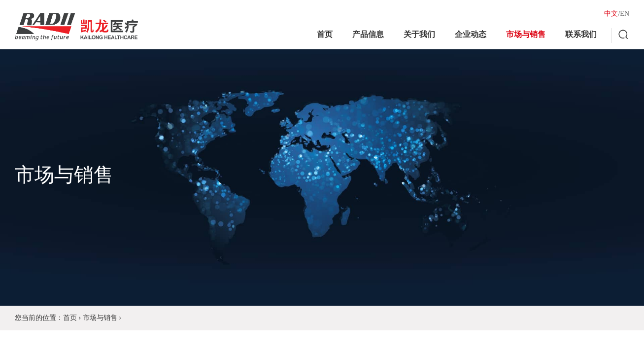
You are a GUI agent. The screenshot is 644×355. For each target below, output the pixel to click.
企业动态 (471, 34)
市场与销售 (526, 34)
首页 (325, 34)
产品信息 (368, 34)
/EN (624, 14)
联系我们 (581, 34)
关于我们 (419, 34)
